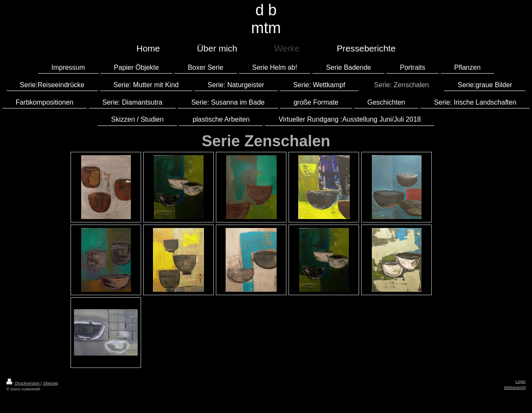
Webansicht (515, 387)
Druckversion (24, 383)
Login (521, 381)
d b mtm (266, 19)
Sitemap (51, 383)
